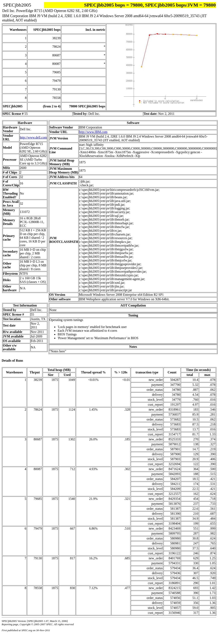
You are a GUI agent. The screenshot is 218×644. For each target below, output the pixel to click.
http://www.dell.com (33, 137)
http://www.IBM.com (93, 132)
